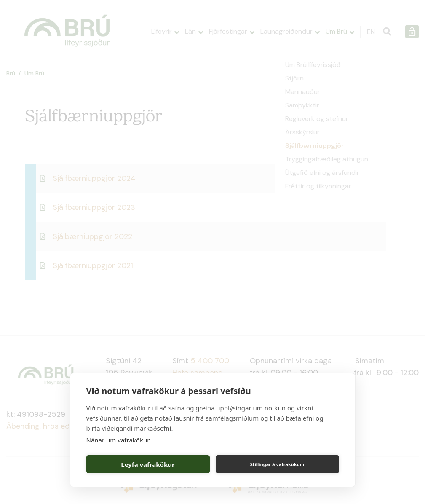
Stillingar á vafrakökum (277, 464)
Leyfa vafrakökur (148, 464)
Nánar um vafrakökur (118, 440)
